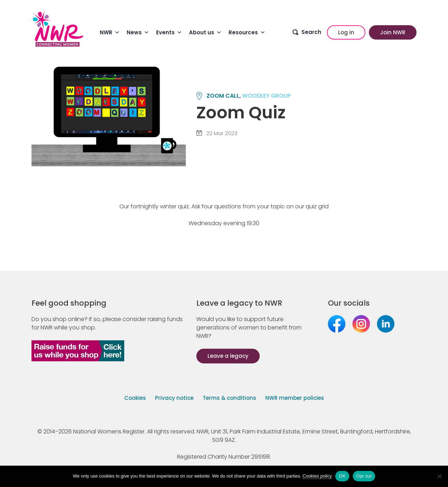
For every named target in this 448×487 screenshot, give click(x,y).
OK (342, 476)
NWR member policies (295, 398)
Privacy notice (174, 398)
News (138, 33)
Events (169, 33)
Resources (247, 33)
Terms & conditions (229, 398)
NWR (110, 33)
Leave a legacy (228, 356)
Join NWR (393, 32)
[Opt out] (439, 476)
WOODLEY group (266, 96)
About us (205, 33)
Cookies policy (317, 476)
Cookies (135, 398)
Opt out (364, 476)
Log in (346, 32)
